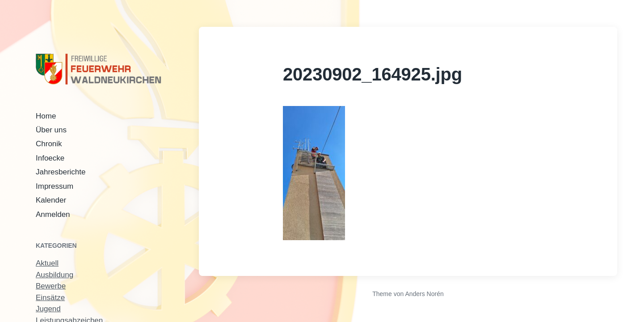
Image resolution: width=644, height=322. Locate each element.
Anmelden (53, 214)
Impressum (55, 186)
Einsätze (50, 298)
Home (46, 116)
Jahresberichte (61, 172)
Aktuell (47, 263)
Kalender (51, 200)
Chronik (49, 144)
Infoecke (50, 158)
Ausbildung (55, 275)
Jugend (48, 309)
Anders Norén (424, 294)
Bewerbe (51, 286)
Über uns (51, 130)
